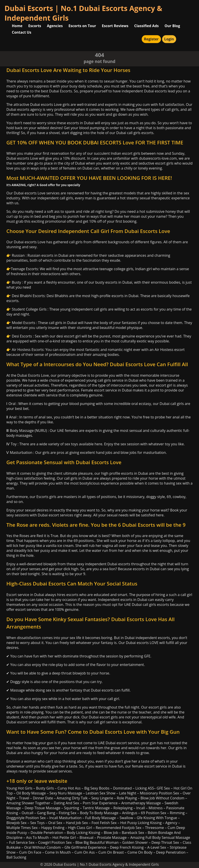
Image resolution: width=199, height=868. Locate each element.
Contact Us (22, 32)
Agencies (55, 26)
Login (169, 39)
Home (17, 26)
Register (151, 39)
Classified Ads (147, 26)
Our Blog (172, 26)
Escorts (35, 26)
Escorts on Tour (82, 26)
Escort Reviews (115, 26)
